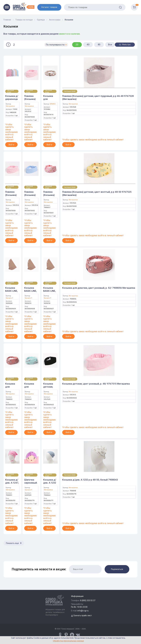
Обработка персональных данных (68, 641)
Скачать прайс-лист (81, 615)
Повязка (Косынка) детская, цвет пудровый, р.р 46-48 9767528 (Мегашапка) (98, 98)
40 (88, 44)
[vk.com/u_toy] (78, 635)
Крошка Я (9, 298)
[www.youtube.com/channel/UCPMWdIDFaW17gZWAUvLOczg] (72, 635)
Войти (11, 145)
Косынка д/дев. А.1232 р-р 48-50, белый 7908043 (90, 480)
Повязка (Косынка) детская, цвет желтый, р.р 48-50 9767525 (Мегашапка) (97, 193)
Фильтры (125, 44)
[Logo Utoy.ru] (24, 7)
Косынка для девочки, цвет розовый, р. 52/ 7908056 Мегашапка (99, 288)
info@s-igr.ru (83, 611)
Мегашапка (10, 106)
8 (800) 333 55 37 (88, 600)
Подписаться (117, 569)
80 (99, 44)
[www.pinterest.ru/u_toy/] (60, 635)
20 (77, 44)
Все (110, 44)
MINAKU (53, 104)
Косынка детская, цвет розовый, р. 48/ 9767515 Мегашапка (96, 384)
